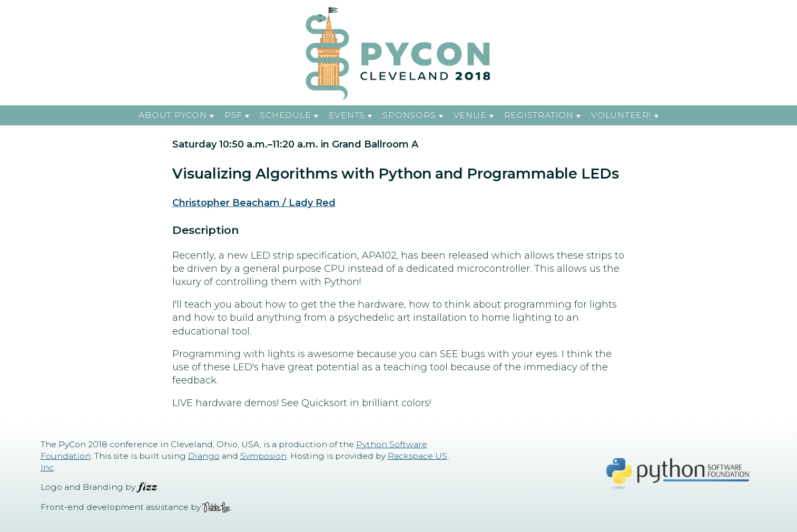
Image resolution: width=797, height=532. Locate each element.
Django (204, 456)
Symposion (263, 456)
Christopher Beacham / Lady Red (254, 203)
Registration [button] (539, 115)
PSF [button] (233, 115)
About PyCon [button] (173, 115)
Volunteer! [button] (621, 115)
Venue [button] (470, 115)
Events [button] (347, 115)
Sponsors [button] (409, 115)
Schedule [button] (285, 115)
